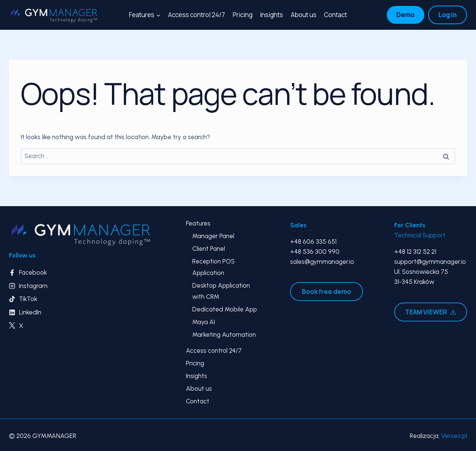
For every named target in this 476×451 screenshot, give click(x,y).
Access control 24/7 (197, 15)
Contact (335, 15)
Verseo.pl (454, 436)
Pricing (243, 15)
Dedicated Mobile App (225, 309)
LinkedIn (30, 312)
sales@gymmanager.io (322, 262)
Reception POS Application (213, 267)
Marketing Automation (224, 335)
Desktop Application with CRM (221, 291)
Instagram (33, 286)
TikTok (28, 299)
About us (304, 15)
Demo (406, 15)
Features (198, 223)
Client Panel (209, 249)
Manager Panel (213, 236)
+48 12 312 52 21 (415, 252)
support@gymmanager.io (430, 262)
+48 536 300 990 (315, 252)
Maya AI (204, 322)
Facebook (33, 272)
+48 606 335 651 (313, 242)
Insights (271, 15)
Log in (448, 15)
